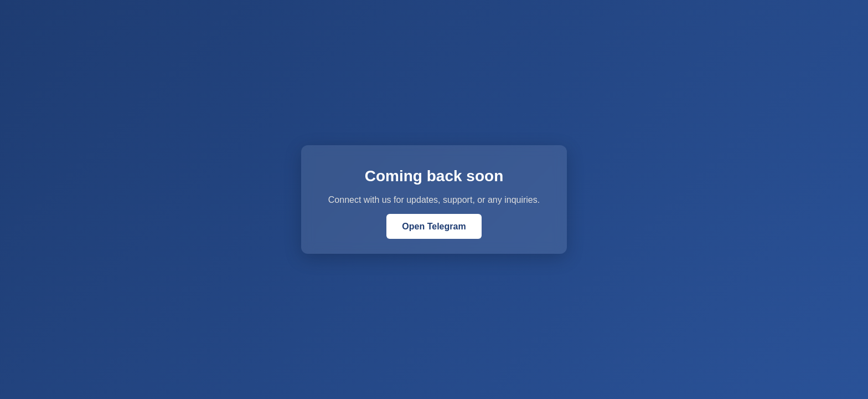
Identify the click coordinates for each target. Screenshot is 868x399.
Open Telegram (434, 226)
